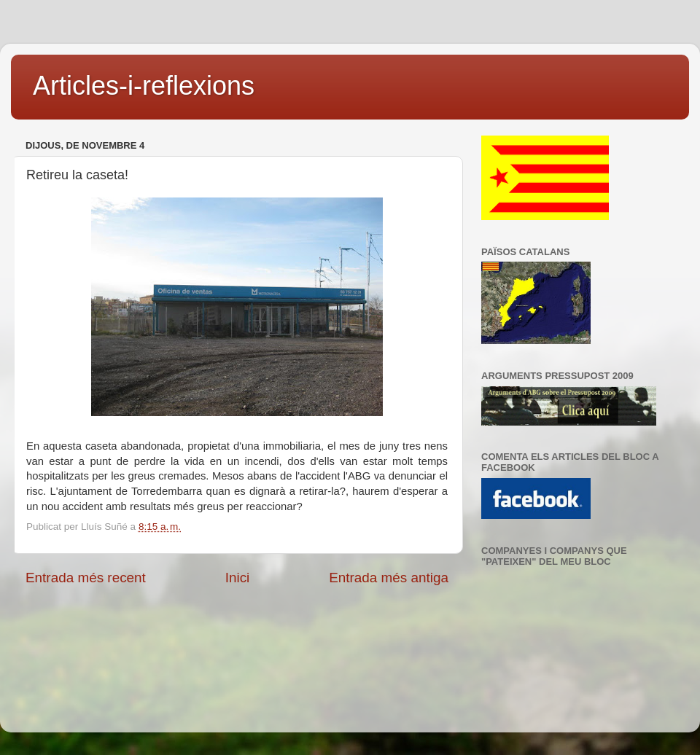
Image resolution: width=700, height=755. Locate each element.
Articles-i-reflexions (144, 86)
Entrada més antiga (389, 578)
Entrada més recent (86, 578)
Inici (238, 578)
